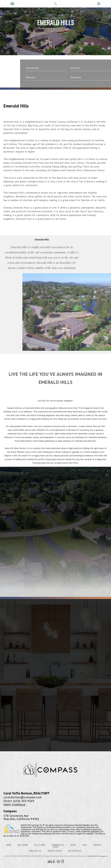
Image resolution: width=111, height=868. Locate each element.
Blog (85, 845)
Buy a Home (23, 845)
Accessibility (75, 851)
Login (55, 847)
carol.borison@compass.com (23, 797)
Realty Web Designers (97, 856)
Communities (58, 845)
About (73, 845)
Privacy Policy (55, 851)
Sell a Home (40, 845)
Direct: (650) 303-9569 (19, 801)
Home (9, 845)
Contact (97, 845)
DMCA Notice (35, 851)
